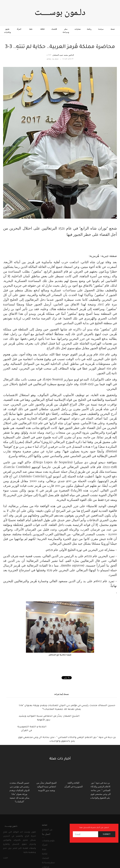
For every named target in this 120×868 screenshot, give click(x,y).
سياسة (101, 29)
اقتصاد (54, 29)
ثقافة (42, 29)
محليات (78, 29)
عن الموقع (47, 830)
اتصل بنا (46, 834)
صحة (113, 29)
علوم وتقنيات (7, 31)
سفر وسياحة (66, 31)
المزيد (5, 858)
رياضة (89, 29)
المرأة (19, 29)
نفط (31, 29)
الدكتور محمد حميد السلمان (63, 55)
